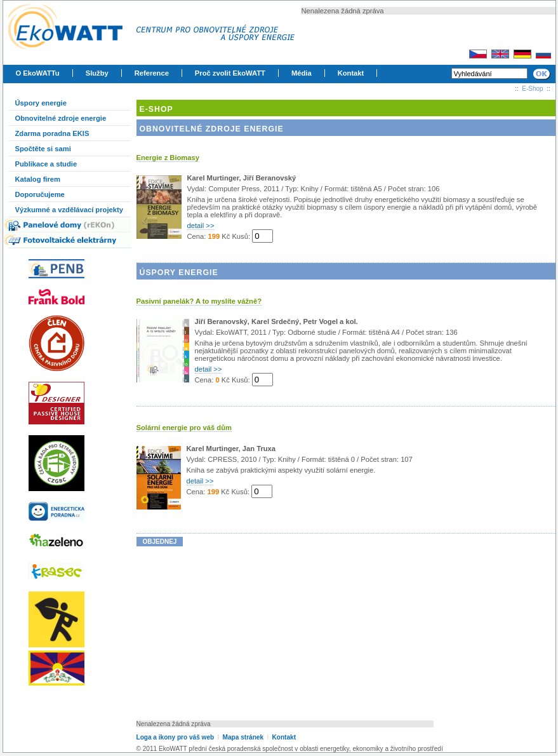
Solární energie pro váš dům (184, 428)
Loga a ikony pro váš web (176, 737)
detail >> (201, 226)
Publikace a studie (46, 164)
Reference (152, 73)
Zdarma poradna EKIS (52, 133)
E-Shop (532, 89)
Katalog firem (38, 179)
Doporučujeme (40, 194)
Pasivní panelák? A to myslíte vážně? (199, 301)
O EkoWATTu (38, 73)
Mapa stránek (243, 737)
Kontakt (351, 73)
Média (302, 73)
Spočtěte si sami (43, 149)
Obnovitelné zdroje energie (61, 118)
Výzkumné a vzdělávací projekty (69, 210)
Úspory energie (41, 103)
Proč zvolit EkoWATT (230, 73)
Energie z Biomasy (168, 158)
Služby (97, 73)
